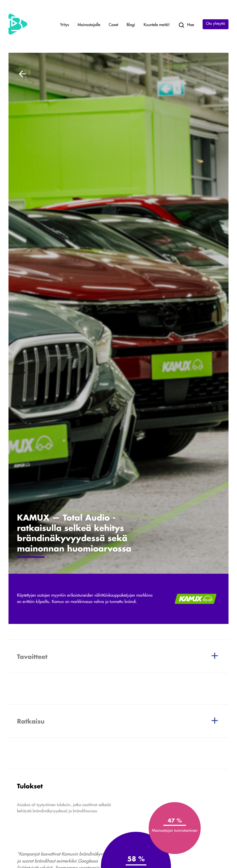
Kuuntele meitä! (157, 25)
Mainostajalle (89, 25)
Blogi (131, 25)
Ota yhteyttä (216, 24)
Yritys (65, 25)
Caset (113, 25)
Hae (186, 25)
